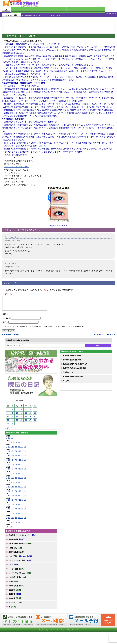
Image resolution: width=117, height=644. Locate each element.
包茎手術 (15, 591)
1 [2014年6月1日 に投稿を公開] (8, 410)
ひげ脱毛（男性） (18, 578)
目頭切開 (15, 599)
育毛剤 (14, 582)
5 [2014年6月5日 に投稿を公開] (26, 410)
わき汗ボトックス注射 (20, 561)
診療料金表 (66, 10)
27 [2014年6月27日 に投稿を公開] (30, 421)
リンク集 (66, 382)
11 (22, 443)
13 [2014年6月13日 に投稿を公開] (30, 414)
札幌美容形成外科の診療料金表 (74, 369)
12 (25, 443)
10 (20, 443)
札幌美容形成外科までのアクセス (75, 365)
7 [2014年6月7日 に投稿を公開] (35, 410)
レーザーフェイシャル (20, 574)
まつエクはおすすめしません (16, 165)
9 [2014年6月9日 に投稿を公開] (12, 414)
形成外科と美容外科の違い (73, 361)
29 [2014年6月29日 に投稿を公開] (8, 424)
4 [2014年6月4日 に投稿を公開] (21, 410)
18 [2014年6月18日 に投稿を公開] (21, 417)
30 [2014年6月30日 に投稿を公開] (12, 424)
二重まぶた (16, 549)
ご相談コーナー (95, 4)
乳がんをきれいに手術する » (104, 335)
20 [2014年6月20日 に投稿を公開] (30, 417)
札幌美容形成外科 (6, 14)
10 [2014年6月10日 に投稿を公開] (17, 414)
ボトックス (16, 603)
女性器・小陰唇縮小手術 (21, 544)
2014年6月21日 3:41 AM (12, 265)
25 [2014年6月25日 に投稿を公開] (21, 421)
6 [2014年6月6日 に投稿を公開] (30, 410)
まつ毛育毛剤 (17, 586)
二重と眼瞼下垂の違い (17, 553)
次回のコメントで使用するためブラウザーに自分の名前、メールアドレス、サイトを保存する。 (45, 327)
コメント (7, 292)
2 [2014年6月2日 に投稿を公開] (12, 410)
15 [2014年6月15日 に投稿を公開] (8, 417)
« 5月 (7, 429)
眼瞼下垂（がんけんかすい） (22, 536)
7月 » (13, 429)
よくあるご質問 (105, 10)
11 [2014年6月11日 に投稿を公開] (21, 414)
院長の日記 (18, 14)
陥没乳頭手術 (17, 540)
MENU (6, 4)
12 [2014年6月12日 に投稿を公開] (26, 414)
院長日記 (17, 10)
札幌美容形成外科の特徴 (72, 356)
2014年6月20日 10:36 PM (12, 239)
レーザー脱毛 (17, 570)
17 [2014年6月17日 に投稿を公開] (17, 417)
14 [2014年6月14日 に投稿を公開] (35, 414)
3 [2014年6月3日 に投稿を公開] (17, 410)
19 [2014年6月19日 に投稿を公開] (26, 417)
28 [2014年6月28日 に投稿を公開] (35, 421)
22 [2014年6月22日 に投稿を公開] (8, 421)
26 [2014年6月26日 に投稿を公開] (26, 421)
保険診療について (69, 373)
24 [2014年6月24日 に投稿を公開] (17, 421)
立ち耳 (14, 565)
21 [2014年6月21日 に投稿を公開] (35, 417)
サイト (5, 323)
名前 (5, 315)
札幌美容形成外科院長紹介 (73, 377)
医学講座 (26, 14)
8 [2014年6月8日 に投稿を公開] (8, 414)
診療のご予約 (108, 4)
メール (6, 319)
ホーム (6, 10)
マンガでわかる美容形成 (34, 10)
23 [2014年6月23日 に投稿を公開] (12, 421)
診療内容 (52, 10)
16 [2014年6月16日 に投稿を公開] (12, 417)
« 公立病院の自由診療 (10, 335)
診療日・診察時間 (84, 10)
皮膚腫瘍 (15, 595)
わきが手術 (20, 557)
